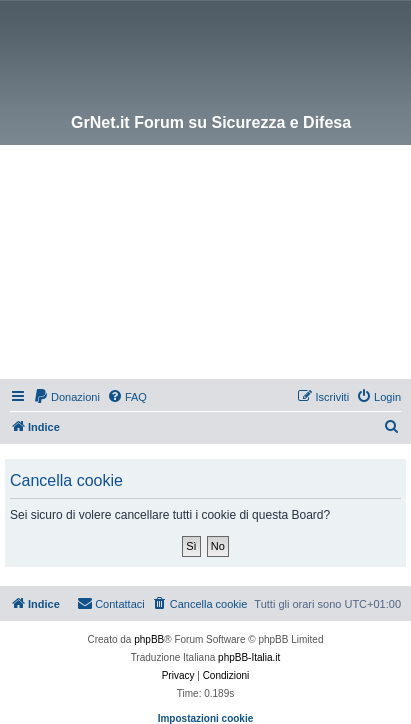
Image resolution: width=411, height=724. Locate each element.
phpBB (149, 639)
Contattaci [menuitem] (111, 603)
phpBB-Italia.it (249, 657)
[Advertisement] (205, 265)
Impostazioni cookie (206, 718)
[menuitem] (66, 397)
